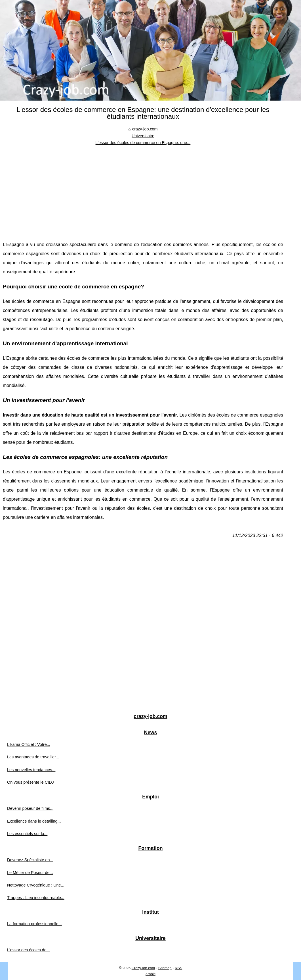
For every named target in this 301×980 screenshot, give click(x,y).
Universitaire (143, 136)
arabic (150, 974)
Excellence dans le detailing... (34, 821)
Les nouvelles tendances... (31, 770)
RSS (178, 968)
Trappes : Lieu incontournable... (36, 898)
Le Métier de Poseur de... (30, 873)
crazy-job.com (145, 129)
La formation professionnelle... (34, 924)
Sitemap (165, 968)
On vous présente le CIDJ (30, 782)
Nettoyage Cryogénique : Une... (36, 885)
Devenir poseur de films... (30, 808)
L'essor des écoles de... (29, 950)
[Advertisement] (143, 189)
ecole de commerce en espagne (100, 287)
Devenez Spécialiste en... (30, 860)
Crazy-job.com (143, 968)
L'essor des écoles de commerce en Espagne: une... (143, 143)
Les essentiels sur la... (27, 834)
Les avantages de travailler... (33, 757)
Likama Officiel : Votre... (29, 744)
